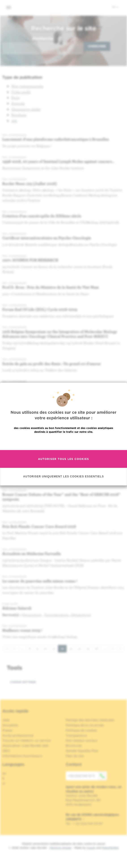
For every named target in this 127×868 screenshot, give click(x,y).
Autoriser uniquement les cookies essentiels (64, 476)
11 (55, 648)
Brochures (74, 746)
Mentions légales (61, 848)
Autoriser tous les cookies (63, 459)
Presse (7, 730)
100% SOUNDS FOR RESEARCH (30, 260)
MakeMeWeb (110, 848)
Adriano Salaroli (17, 608)
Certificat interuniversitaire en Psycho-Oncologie (47, 238)
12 (64, 649)
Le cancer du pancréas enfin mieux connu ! (40, 581)
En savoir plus (64, 441)
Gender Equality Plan (82, 751)
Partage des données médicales (90, 720)
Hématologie (32, 615)
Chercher (97, 46)
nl (4, 783)
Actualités (10, 725)
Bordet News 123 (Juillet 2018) (30, 184)
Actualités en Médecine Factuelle (32, 554)
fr (115, 7)
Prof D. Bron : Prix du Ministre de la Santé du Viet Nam (51, 287)
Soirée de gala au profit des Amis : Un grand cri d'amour (52, 364)
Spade (91, 848)
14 (81, 648)
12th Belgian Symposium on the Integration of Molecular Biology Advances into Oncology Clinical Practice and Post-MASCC (60, 334)
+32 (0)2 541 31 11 (87, 776)
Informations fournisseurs (22, 756)
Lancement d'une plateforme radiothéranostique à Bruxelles (56, 139)
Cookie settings (23, 682)
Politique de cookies (81, 730)
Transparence (76, 735)
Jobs (6, 720)
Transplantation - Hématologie (68, 615)
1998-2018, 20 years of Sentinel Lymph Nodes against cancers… (58, 161)
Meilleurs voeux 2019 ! (22, 630)
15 (89, 648)
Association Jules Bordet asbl (25, 746)
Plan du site (75, 756)
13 (72, 648)
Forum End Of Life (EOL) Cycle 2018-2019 (40, 309)
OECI (6, 751)
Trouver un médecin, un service (26, 740)
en (4, 773)
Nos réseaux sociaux (82, 740)
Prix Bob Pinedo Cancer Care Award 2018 (39, 526)
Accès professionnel (18, 735)
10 (47, 648)
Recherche (43, 38)
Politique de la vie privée (85, 725)
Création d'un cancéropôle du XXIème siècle (42, 216)
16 (98, 648)
